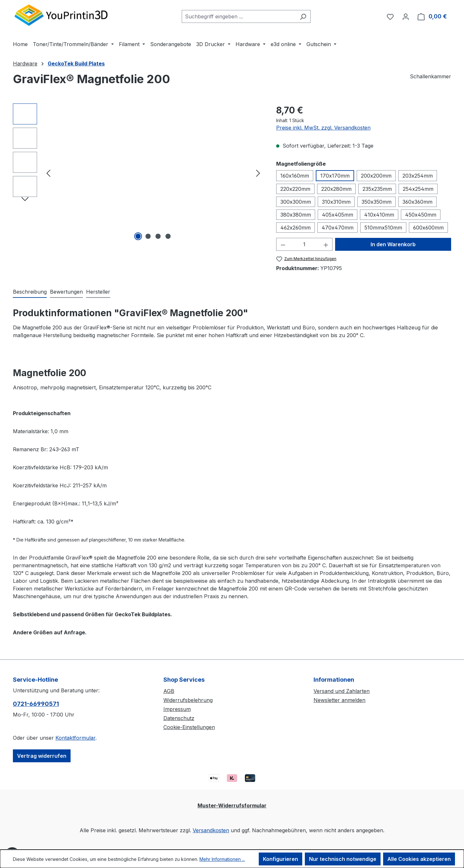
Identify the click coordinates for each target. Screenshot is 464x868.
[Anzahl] (304, 244)
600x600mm (428, 228)
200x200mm (376, 176)
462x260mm (295, 228)
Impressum (177, 709)
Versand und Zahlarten (342, 691)
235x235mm (377, 189)
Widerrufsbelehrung (188, 700)
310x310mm (336, 202)
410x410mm (379, 215)
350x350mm (377, 202)
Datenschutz (179, 718)
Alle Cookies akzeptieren (419, 859)
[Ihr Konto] (406, 16)
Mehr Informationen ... (222, 859)
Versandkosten (211, 830)
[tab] (30, 292)
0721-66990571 (36, 704)
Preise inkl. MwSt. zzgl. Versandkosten (323, 128)
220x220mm (295, 189)
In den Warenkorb (393, 244)
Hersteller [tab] (98, 292)
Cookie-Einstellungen (189, 727)
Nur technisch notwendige (343, 859)
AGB (169, 691)
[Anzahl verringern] (283, 244)
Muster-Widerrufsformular (232, 805)
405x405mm (338, 215)
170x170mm (335, 176)
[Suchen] (303, 16)
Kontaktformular (75, 738)
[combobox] (239, 16)
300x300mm (296, 202)
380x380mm (296, 215)
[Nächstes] (258, 173)
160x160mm (295, 176)
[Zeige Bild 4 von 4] (168, 236)
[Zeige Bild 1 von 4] (138, 236)
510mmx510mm (383, 228)
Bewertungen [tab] (66, 292)
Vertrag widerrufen (42, 756)
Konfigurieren (280, 859)
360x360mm (417, 202)
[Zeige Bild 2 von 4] (148, 236)
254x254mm (418, 189)
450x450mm (421, 215)
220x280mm (336, 189)
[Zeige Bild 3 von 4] (158, 236)
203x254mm (418, 176)
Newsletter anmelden (339, 700)
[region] (138, 173)
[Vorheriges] (48, 173)
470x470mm (338, 228)
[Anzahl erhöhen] (326, 244)
